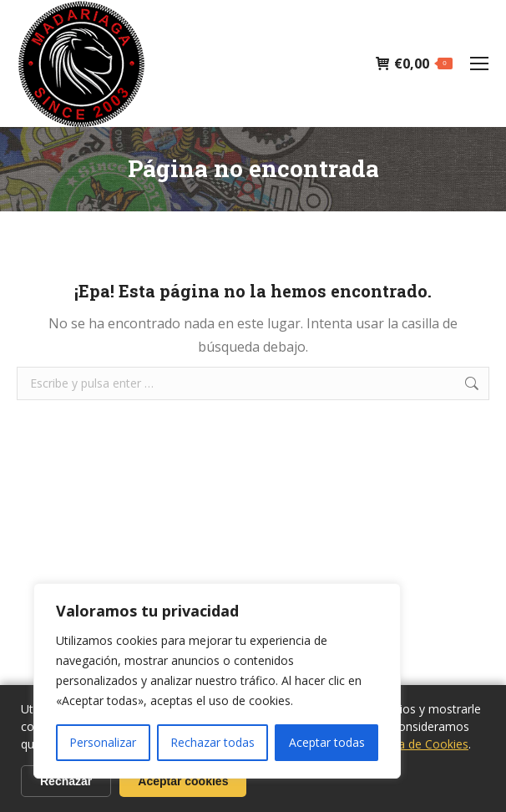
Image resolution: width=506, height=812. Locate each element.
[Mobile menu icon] (479, 63)
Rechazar (66, 781)
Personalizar (103, 742)
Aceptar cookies (183, 781)
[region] (217, 681)
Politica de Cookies (417, 744)
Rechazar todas (213, 742)
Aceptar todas (327, 742)
